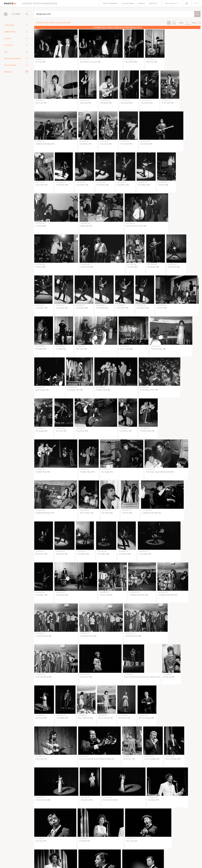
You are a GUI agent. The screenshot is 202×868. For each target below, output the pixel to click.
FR (195, 3)
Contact (153, 3)
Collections (128, 3)
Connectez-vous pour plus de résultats (117, 27)
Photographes (110, 3)
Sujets (141, 3)
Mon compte (171, 3)
